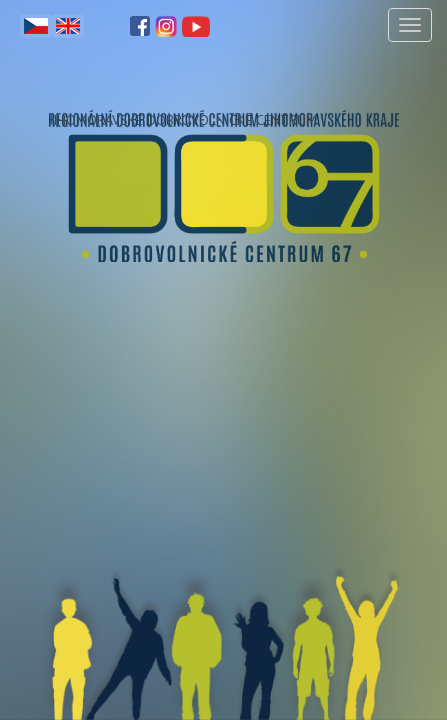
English (68, 26)
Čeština (36, 26)
